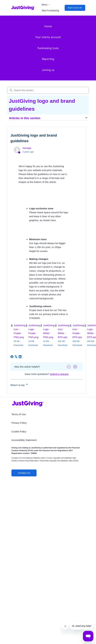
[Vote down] (76, 367)
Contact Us (24, 473)
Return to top (20, 385)
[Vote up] (69, 367)
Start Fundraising (50, 11)
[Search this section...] (48, 90)
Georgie (27, 148)
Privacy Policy (19, 423)
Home (48, 26)
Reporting (48, 59)
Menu (46, 5)
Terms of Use (19, 414)
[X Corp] (16, 357)
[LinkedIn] (20, 357)
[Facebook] (12, 357)
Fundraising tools (48, 48)
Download (18, 345)
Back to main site (75, 8)
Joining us (48, 70)
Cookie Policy (19, 431)
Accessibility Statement (24, 440)
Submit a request (59, 374)
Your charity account (48, 37)
